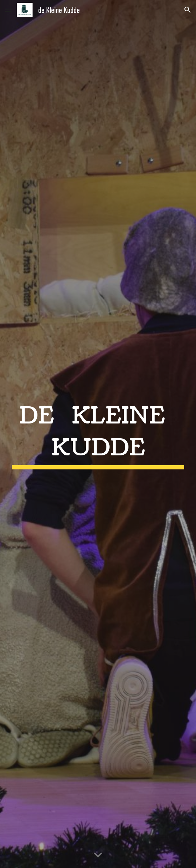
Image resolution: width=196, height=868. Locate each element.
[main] (98, 434)
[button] (8, 10)
